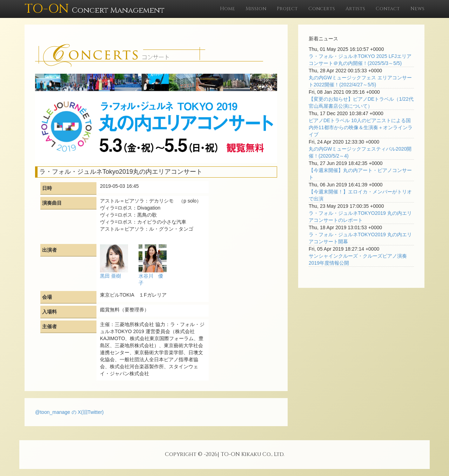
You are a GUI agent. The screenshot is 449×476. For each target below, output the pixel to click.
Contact (388, 9)
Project (287, 9)
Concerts (322, 9)
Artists (355, 9)
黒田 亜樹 (110, 276)
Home (227, 9)
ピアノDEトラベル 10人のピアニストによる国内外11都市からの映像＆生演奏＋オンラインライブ (361, 127)
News (417, 9)
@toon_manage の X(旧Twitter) (69, 412)
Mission (256, 9)
